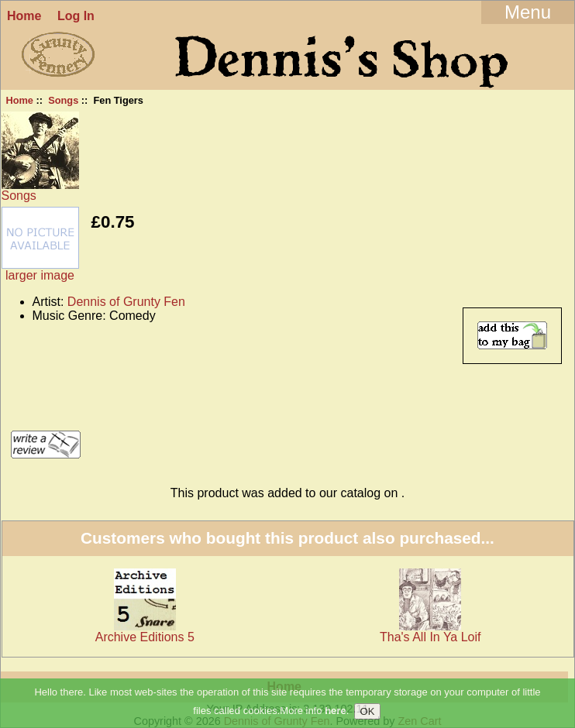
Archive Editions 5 (145, 637)
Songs (63, 100)
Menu (528, 12)
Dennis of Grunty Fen (126, 302)
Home (24, 16)
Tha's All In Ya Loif (430, 637)
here (335, 711)
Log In (76, 16)
